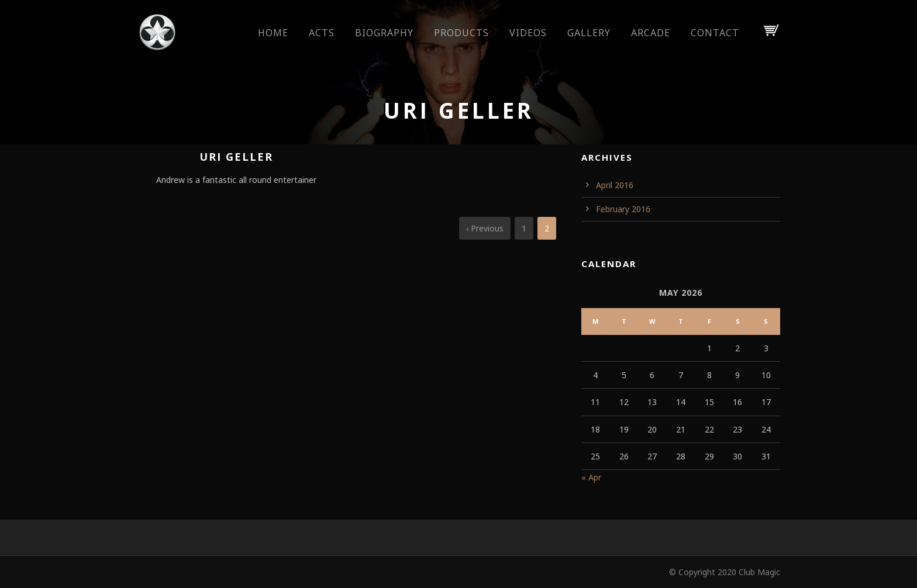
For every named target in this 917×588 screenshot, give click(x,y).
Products (461, 33)
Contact (715, 33)
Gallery (589, 33)
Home (273, 33)
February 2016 (623, 209)
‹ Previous (485, 228)
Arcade (651, 33)
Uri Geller (236, 157)
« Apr (591, 477)
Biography (384, 33)
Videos (528, 33)
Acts (322, 33)
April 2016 (615, 185)
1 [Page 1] (524, 228)
